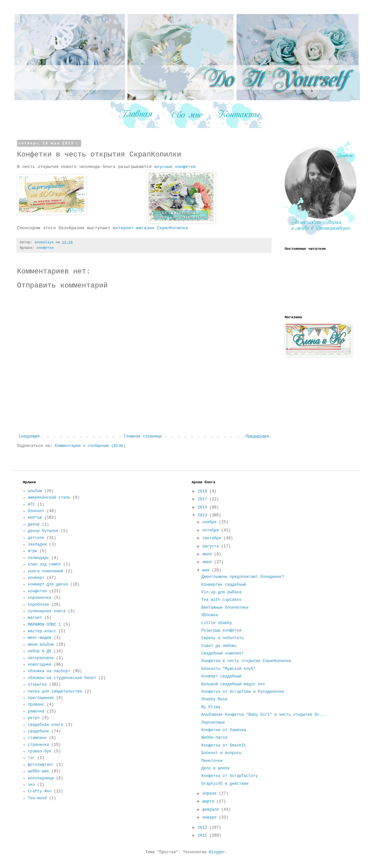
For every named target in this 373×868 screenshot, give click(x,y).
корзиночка (40, 598)
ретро (34, 718)
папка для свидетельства (55, 692)
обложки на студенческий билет (62, 678)
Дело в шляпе (215, 768)
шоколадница (41, 778)
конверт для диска (48, 584)
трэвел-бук (40, 751)
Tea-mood (37, 798)
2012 (204, 828)
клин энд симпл (44, 564)
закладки (37, 545)
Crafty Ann (40, 791)
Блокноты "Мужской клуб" (228, 669)
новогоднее (40, 665)
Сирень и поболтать (222, 638)
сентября (213, 538)
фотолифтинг (41, 765)
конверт (36, 578)
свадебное (38, 731)
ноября (210, 522)
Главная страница (143, 436)
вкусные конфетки (175, 167)
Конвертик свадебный (224, 585)
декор (34, 525)
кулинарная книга (47, 611)
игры (33, 551)
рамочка (36, 711)
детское (36, 538)
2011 (204, 836)
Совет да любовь (219, 646)
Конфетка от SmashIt (224, 746)
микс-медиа (40, 638)
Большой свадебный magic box (233, 684)
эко (31, 785)
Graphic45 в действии (225, 784)
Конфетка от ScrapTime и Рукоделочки (242, 692)
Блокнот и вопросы (221, 753)
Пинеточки (212, 761)
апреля (210, 794)
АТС (31, 505)
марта (209, 802)
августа (212, 546)
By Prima (211, 707)
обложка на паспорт (49, 671)
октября (212, 530)
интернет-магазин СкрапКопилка (151, 228)
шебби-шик (38, 771)
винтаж (35, 518)
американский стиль (49, 498)
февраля (212, 810)
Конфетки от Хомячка (224, 730)
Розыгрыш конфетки (221, 631)
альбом (35, 491)
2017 (204, 499)
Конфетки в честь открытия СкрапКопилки (246, 661)
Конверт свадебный (221, 676)
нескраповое (41, 658)
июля (208, 554)
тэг (31, 758)
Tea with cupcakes (221, 600)
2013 (204, 515)
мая (207, 570)
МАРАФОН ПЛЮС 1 (44, 625)
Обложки (209, 615)
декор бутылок (43, 531)
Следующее (29, 436)
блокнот (36, 511)
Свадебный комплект (222, 654)
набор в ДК (40, 651)
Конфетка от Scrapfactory (230, 776)
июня (208, 562)
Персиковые (213, 723)
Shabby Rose (214, 699)
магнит (35, 618)
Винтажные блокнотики (225, 608)
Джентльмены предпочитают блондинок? (242, 577)
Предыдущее (258, 436)
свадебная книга (45, 725)
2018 (204, 491)
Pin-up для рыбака (221, 592)
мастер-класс (42, 631)
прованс (36, 705)
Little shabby (217, 623)
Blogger (217, 852)
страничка (38, 745)
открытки (37, 685)
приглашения (41, 698)
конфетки (45, 248)
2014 (204, 508)
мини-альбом (41, 645)
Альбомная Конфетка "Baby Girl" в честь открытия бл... (264, 715)
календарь (38, 558)
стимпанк (37, 738)
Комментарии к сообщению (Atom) (90, 446)
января (210, 818)
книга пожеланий (45, 571)
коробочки (38, 605)
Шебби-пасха (214, 738)
